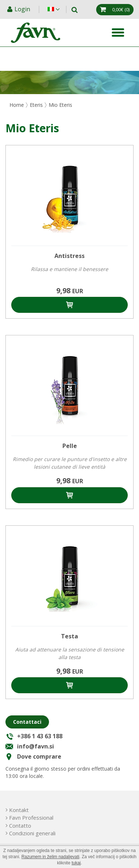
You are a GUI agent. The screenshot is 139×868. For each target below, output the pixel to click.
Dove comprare (39, 756)
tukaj (76, 863)
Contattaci (27, 722)
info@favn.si (36, 746)
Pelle (70, 446)
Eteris (36, 105)
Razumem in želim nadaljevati (50, 857)
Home (17, 105)
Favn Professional (31, 817)
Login (23, 9)
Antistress (69, 256)
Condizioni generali (32, 833)
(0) (121, 9)
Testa (69, 636)
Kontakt (19, 810)
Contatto (20, 825)
